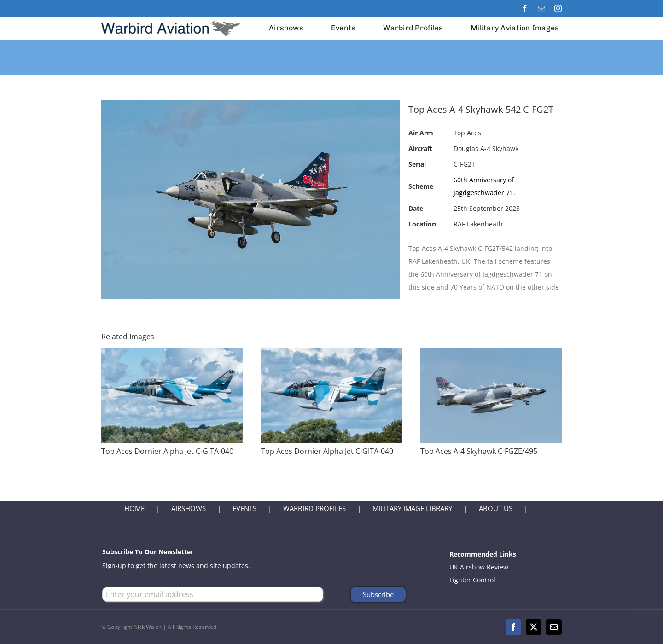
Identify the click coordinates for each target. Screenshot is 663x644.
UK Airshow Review (479, 567)
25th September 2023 (487, 208)
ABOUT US (496, 508)
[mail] (541, 8)
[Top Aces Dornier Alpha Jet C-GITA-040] (172, 355)
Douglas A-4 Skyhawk (486, 148)
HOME (134, 508)
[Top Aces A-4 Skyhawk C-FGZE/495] (491, 355)
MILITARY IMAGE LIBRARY (412, 508)
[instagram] (558, 8)
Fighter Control (472, 580)
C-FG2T (464, 164)
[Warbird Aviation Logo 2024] (172, 20)
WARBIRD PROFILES (314, 508)
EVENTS (244, 508)
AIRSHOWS (189, 508)
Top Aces (467, 133)
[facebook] (525, 8)
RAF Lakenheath (478, 224)
